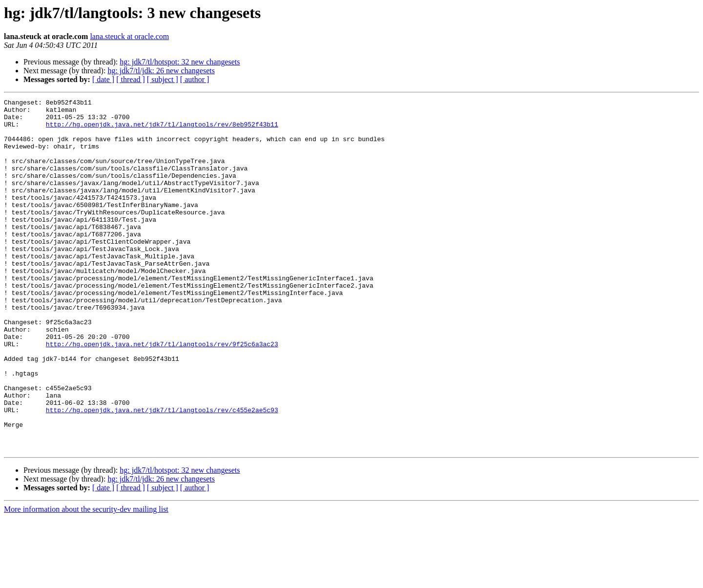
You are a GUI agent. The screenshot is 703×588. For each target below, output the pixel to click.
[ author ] (195, 79)
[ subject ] (163, 79)
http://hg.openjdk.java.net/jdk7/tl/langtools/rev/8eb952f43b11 (162, 130)
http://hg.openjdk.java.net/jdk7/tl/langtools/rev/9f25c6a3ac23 (162, 394)
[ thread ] (131, 79)
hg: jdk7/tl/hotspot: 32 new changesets (180, 62)
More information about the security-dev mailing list (86, 579)
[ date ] (103, 79)
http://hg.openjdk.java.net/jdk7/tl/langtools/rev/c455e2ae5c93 (162, 473)
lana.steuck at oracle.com (129, 36)
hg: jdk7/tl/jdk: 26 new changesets (161, 71)
